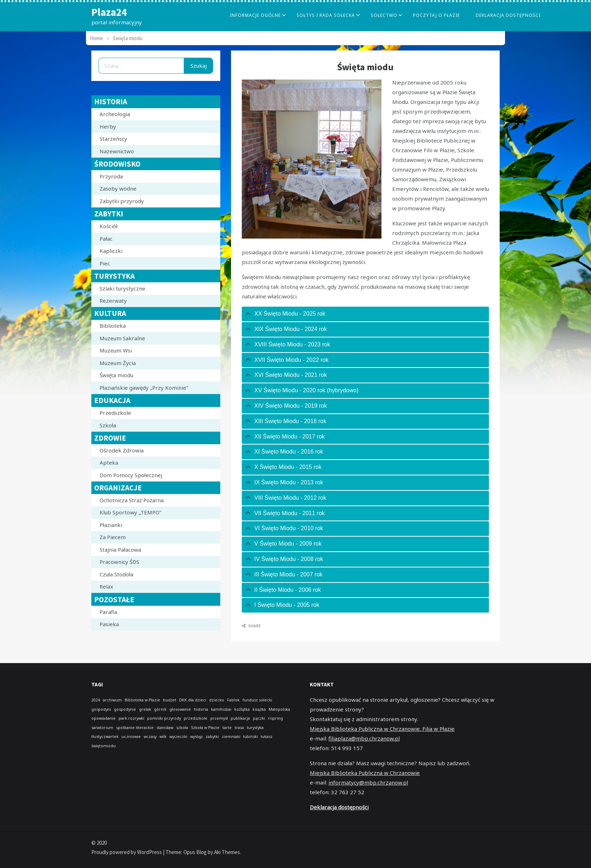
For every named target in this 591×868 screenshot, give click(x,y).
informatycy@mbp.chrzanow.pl (368, 782)
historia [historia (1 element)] (201, 709)
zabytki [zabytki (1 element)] (212, 737)
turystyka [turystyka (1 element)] (255, 728)
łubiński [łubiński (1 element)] (251, 737)
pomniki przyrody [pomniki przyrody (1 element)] (164, 718)
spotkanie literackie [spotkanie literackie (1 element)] (135, 728)
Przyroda (111, 176)
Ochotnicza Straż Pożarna (132, 500)
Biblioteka (113, 326)
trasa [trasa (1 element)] (239, 728)
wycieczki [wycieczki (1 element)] (178, 737)
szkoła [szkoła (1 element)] (182, 728)
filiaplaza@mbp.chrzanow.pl (364, 738)
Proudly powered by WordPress (127, 852)
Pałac (106, 239)
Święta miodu (116, 375)
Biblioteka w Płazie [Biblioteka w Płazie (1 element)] (142, 700)
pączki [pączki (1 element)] (259, 718)
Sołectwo (384, 15)
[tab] (365, 314)
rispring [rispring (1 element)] (275, 718)
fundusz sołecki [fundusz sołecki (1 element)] (257, 700)
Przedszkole (115, 413)
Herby (108, 126)
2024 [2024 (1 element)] (96, 700)
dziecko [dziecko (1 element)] (217, 700)
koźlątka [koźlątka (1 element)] (242, 709)
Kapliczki (111, 251)
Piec (105, 263)
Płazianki (111, 525)
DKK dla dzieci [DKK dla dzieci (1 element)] (193, 700)
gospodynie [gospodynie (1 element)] (125, 709)
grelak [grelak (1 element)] (145, 709)
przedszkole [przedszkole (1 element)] (196, 718)
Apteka (109, 462)
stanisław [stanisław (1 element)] (165, 728)
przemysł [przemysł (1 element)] (219, 718)
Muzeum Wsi (116, 350)
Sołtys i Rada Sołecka (326, 15)
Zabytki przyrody (122, 201)
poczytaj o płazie (436, 15)
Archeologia (115, 114)
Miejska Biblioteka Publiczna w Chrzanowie (365, 773)
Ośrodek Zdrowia (122, 450)
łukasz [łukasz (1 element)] (267, 737)
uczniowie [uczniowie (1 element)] (131, 737)
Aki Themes (227, 852)
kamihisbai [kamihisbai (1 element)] (221, 709)
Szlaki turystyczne (122, 288)
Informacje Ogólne (255, 15)
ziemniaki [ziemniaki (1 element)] (231, 737)
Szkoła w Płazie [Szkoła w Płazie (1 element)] (205, 728)
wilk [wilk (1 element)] (163, 737)
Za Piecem (113, 537)
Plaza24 (109, 12)
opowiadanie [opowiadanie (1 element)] (104, 718)
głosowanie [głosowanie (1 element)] (180, 709)
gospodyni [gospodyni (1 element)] (101, 709)
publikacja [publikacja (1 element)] (240, 718)
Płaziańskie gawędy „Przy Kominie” (144, 388)
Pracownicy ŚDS (119, 562)
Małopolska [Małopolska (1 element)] (279, 709)
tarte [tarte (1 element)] (227, 728)
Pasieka (109, 624)
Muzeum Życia (118, 363)
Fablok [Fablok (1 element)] (233, 700)
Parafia (108, 612)
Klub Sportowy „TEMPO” (130, 512)
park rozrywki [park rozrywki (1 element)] (131, 718)
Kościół (109, 226)
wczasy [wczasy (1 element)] (150, 737)
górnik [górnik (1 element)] (160, 709)
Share (251, 626)
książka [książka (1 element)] (259, 709)
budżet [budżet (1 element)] (170, 700)
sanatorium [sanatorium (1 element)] (102, 728)
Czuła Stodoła (116, 574)
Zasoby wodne (118, 188)
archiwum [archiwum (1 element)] (112, 700)
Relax (106, 586)
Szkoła (108, 425)
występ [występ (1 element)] (196, 737)
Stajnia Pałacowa (120, 550)
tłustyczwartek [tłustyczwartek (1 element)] (105, 737)
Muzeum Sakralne (122, 338)
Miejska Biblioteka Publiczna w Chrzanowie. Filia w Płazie (382, 729)
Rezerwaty (113, 301)
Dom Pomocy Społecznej (131, 475)
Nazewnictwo (117, 151)
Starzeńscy (113, 139)
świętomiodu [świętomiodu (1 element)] (104, 746)
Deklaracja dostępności (508, 15)
